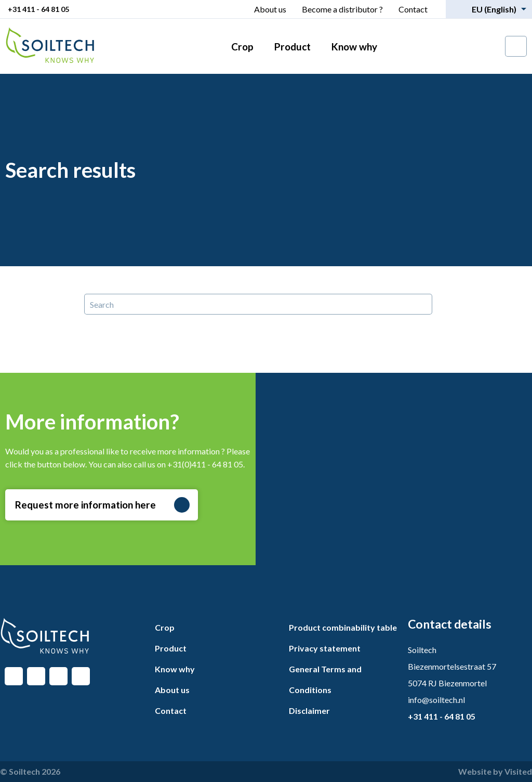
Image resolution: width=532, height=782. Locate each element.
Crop (242, 47)
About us (270, 9)
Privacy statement (325, 648)
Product (292, 47)
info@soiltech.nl (436, 700)
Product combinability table (343, 627)
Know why (354, 47)
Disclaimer (309, 711)
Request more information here (102, 505)
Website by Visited (495, 771)
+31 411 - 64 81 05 (38, 9)
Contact (413, 9)
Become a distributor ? (342, 9)
